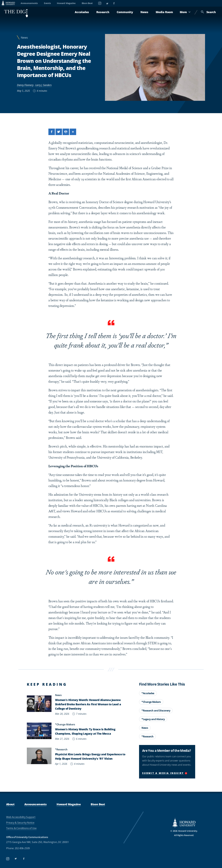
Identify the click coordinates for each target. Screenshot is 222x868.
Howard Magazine (66, 3)
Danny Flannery (25, 85)
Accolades (82, 12)
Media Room (164, 12)
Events (47, 3)
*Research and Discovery (156, 711)
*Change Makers (151, 702)
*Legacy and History (153, 719)
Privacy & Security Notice (20, 823)
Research (103, 12)
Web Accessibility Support (21, 817)
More (185, 12)
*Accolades (148, 693)
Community (125, 12)
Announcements (29, 3)
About (10, 804)
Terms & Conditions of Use (21, 828)
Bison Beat (87, 3)
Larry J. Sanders (43, 85)
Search (208, 12)
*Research (147, 736)
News (144, 12)
